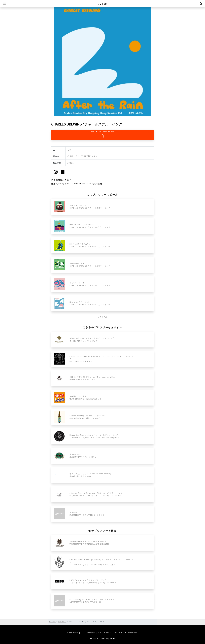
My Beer (103, 3)
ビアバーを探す (104, 632)
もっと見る (103, 317)
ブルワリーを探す (88, 632)
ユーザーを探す (120, 632)
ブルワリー (62, 622)
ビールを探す (73, 632)
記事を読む (133, 632)
